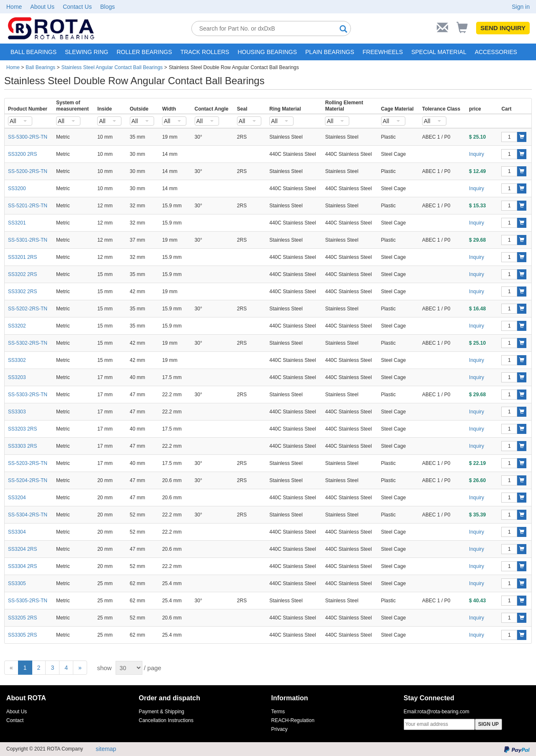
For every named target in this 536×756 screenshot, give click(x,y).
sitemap (106, 749)
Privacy (280, 729)
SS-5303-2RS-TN (28, 395)
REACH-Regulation (293, 720)
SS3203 (17, 377)
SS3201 (17, 223)
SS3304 (17, 532)
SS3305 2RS (22, 635)
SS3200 (17, 188)
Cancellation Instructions (166, 720)
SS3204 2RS (22, 549)
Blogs (107, 7)
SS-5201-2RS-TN (28, 206)
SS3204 (17, 498)
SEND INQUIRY (503, 28)
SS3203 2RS (22, 429)
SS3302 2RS (22, 292)
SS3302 (17, 360)
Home (14, 7)
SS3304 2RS (22, 566)
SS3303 (17, 412)
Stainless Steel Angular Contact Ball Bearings (112, 67)
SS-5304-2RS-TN (28, 515)
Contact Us (77, 7)
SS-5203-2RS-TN (28, 463)
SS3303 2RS (22, 446)
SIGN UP (488, 724)
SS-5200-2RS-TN (28, 171)
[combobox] (20, 121)
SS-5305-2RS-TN (28, 601)
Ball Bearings (40, 67)
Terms (278, 712)
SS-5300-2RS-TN (28, 137)
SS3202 (17, 326)
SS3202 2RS (22, 274)
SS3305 (17, 583)
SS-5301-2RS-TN (28, 240)
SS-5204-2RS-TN (28, 480)
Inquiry (477, 154)
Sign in (521, 7)
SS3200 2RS (22, 154)
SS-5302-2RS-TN (28, 343)
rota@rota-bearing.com (443, 712)
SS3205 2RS (22, 618)
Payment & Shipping (161, 712)
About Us (42, 7)
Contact (15, 720)
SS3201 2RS (22, 257)
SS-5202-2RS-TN (28, 309)
